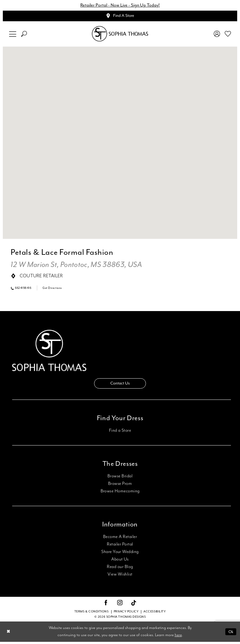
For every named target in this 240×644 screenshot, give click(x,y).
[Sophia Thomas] (120, 35)
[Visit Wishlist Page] (228, 35)
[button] (13, 35)
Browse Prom (120, 486)
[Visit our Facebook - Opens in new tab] (106, 605)
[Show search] (24, 35)
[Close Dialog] (9, 634)
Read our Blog (120, 569)
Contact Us (120, 385)
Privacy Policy (126, 614)
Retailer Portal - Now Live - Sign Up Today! (120, 5)
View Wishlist (120, 576)
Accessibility (155, 614)
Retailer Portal (120, 546)
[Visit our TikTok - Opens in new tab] (134, 605)
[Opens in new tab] (76, 266)
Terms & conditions (92, 614)
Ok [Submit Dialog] (230, 634)
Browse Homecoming (120, 493)
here (178, 637)
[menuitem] (13, 35)
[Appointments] (120, 17)
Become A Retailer (120, 539)
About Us (120, 561)
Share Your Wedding (120, 554)
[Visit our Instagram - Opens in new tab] (120, 605)
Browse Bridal (120, 478)
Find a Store (120, 433)
